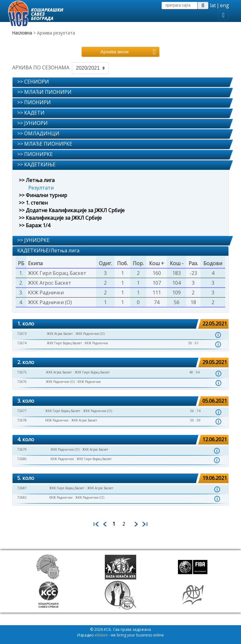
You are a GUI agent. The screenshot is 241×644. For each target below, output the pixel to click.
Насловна (22, 33)
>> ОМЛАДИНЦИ (38, 133)
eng (225, 5)
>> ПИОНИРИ (34, 102)
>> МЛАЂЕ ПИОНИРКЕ (45, 144)
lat (213, 5)
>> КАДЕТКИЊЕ (36, 164)
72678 (22, 420)
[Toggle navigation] (223, 15)
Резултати (41, 188)
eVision (101, 635)
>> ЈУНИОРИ (32, 123)
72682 (22, 497)
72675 (22, 372)
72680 (22, 459)
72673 (22, 334)
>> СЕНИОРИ (33, 82)
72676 (22, 382)
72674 (22, 343)
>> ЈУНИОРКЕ (33, 240)
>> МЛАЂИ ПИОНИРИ (44, 92)
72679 (22, 449)
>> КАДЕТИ (31, 113)
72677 (22, 411)
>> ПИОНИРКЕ (35, 154)
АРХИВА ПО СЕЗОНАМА (41, 67)
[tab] (120, 82)
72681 (22, 488)
